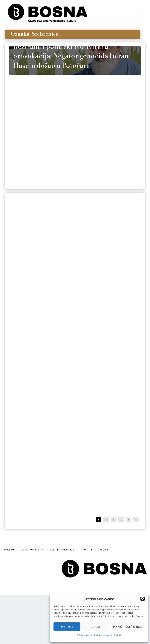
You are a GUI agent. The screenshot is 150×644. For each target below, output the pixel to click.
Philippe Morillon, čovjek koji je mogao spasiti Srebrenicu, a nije (119, 413)
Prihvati (67, 627)
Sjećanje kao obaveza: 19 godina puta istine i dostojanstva (29, 199)
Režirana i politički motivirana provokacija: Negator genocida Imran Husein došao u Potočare (71, 105)
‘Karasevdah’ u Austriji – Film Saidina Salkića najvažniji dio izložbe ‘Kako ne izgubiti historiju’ (74, 314)
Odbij (96, 627)
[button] (143, 599)
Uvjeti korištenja (33, 598)
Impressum (9, 598)
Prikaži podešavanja (128, 627)
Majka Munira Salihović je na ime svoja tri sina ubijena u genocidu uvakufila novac (120, 311)
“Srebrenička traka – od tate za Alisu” (29, 513)
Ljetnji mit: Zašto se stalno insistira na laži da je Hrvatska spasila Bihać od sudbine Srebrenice (75, 523)
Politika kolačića (85, 635)
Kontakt (117, 635)
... (121, 568)
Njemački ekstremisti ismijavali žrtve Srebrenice (116, 509)
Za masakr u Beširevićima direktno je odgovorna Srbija (73, 419)
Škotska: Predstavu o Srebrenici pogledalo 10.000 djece (27, 419)
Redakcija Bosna (24, 218)
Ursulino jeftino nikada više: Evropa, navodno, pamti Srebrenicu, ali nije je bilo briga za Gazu (30, 317)
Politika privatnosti (103, 635)
